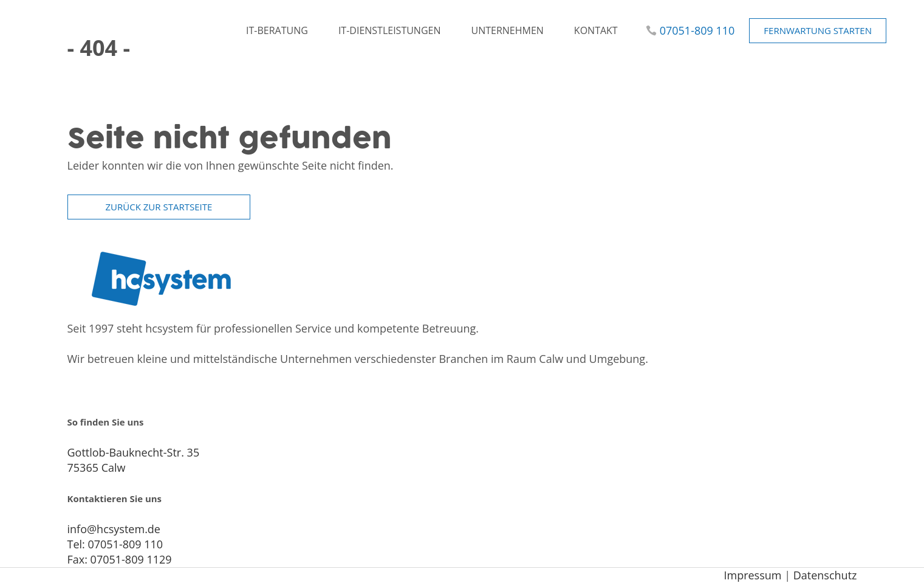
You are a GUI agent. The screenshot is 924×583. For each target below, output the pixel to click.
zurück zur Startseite (159, 207)
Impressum (752, 575)
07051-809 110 (697, 30)
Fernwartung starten (818, 30)
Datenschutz (825, 575)
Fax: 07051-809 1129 (120, 559)
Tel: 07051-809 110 (115, 544)
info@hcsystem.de (114, 529)
